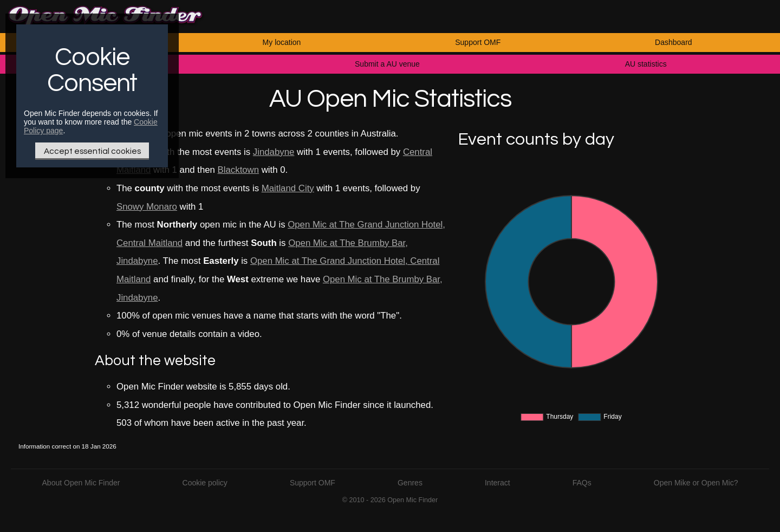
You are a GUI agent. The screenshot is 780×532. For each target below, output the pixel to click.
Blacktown (238, 170)
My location (282, 42)
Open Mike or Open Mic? (696, 483)
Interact (498, 483)
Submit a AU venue (387, 64)
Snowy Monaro (147, 207)
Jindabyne (274, 152)
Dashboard (674, 42)
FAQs (582, 483)
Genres (410, 483)
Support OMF (478, 42)
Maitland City (288, 188)
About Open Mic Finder (81, 483)
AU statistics (646, 64)
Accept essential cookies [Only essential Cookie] (92, 151)
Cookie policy (205, 483)
